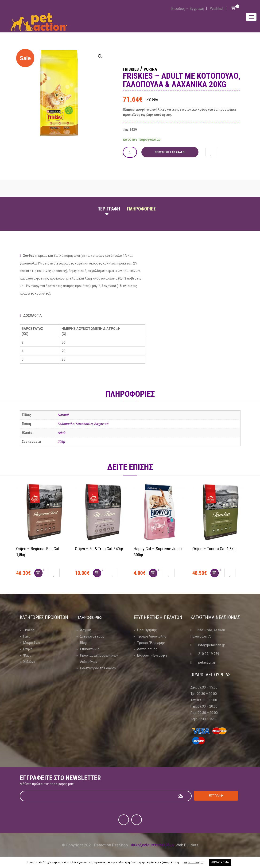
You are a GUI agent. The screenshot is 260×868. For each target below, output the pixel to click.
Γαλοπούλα (66, 424)
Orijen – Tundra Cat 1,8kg (216, 548)
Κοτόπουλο (84, 424)
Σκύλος (29, 630)
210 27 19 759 (209, 654)
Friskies (135, 69)
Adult (61, 433)
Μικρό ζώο (32, 642)
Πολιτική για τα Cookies (98, 668)
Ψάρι (27, 655)
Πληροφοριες (141, 209)
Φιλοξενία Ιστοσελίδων (153, 845)
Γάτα (27, 636)
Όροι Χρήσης (147, 630)
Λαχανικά (101, 424)
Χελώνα (29, 662)
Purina (162, 69)
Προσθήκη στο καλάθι (172, 152)
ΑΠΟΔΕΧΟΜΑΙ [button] (220, 862)
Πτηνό (28, 649)
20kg (61, 442)
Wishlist (217, 9)
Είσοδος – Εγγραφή (188, 9)
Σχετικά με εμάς (92, 636)
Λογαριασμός (147, 649)
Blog (83, 642)
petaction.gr (207, 662)
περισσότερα (194, 862)
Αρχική (86, 630)
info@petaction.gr (212, 645)
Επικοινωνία (90, 649)
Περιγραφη (109, 209)
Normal (63, 415)
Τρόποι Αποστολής (152, 636)
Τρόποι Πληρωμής (151, 642)
